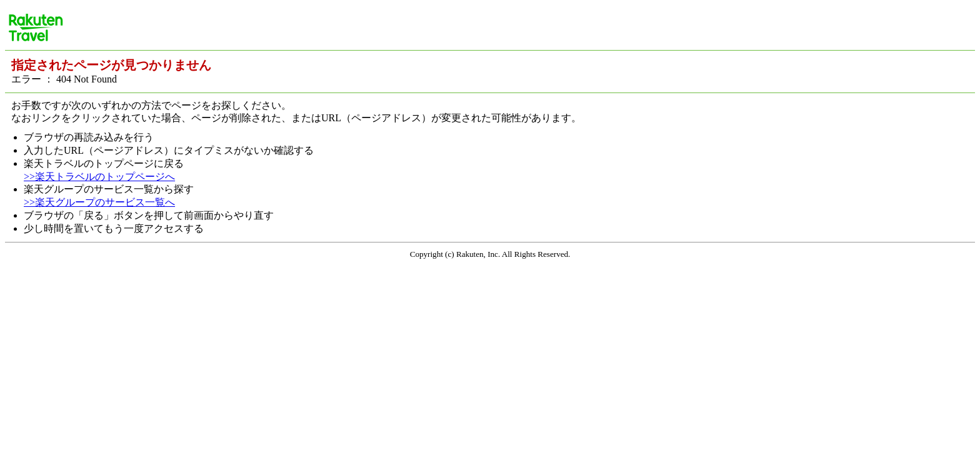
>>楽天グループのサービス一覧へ (99, 202)
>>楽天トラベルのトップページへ (99, 177)
